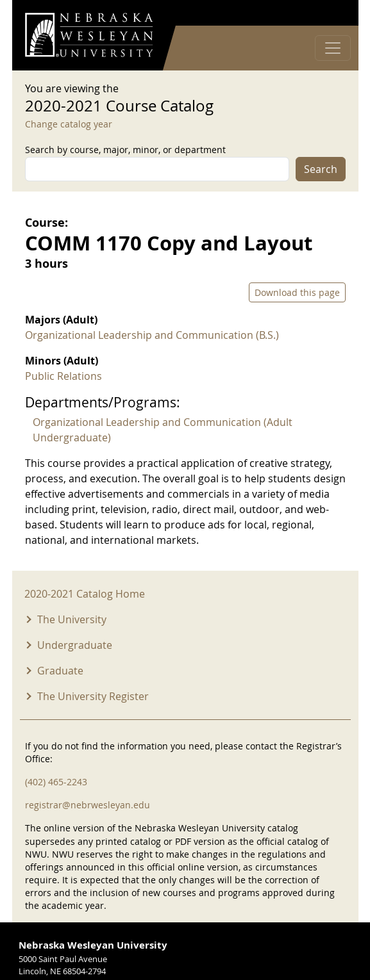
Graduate (60, 671)
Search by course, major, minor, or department (125, 150)
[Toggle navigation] (333, 48)
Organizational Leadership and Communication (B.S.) (152, 335)
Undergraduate (75, 645)
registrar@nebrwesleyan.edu (88, 805)
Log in (329, 13)
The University (72, 619)
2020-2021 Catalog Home (85, 594)
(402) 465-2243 (56, 782)
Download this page (297, 292)
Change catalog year (69, 124)
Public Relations (63, 376)
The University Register (93, 696)
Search (321, 169)
